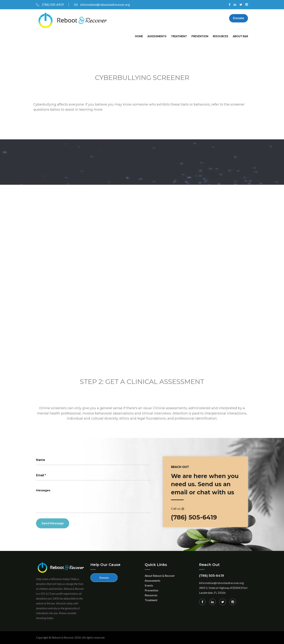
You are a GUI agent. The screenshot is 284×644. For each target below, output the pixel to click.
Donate (239, 18)
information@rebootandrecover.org (102, 5)
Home (139, 36)
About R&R (240, 36)
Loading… (126, 243)
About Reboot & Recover (160, 576)
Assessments (157, 36)
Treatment (179, 36)
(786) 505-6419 (50, 5)
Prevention (200, 36)
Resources (221, 36)
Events (149, 585)
